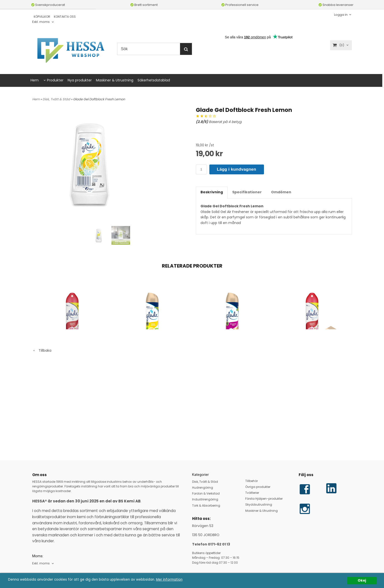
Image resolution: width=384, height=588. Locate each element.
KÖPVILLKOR (42, 17)
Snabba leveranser (336, 5)
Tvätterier (252, 493)
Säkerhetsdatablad (154, 80)
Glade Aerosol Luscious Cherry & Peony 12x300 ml (308, 366)
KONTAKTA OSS (65, 17)
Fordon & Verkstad (206, 493)
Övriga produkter (258, 487)
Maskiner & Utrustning (115, 80)
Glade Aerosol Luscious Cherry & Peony (68, 364)
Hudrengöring (203, 488)
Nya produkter (80, 80)
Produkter (55, 80)
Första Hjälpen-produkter (264, 499)
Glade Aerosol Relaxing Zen (218, 364)
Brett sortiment (144, 5)
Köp (183, 402)
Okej (362, 580)
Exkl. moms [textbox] (41, 22)
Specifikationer (247, 192)
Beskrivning (212, 192)
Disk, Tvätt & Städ (57, 99)
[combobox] (43, 22)
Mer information (169, 580)
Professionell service (240, 5)
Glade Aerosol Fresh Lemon (138, 364)
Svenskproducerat (48, 5)
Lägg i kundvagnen (237, 169)
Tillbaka (42, 428)
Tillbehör (252, 481)
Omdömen (281, 192)
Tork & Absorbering (206, 505)
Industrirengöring (205, 500)
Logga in (341, 14)
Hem (35, 80)
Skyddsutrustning (259, 505)
